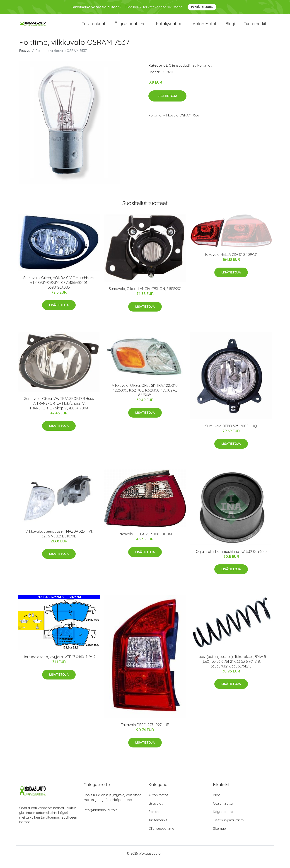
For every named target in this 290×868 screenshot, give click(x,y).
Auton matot (205, 27)
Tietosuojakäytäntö (228, 827)
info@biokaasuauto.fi (101, 817)
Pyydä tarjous (202, 7)
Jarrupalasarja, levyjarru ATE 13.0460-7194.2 (59, 664)
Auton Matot (158, 802)
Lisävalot (156, 810)
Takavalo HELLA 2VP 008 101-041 (145, 541)
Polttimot (204, 72)
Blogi (230, 27)
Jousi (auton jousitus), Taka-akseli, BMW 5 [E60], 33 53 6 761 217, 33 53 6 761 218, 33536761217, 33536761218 (231, 668)
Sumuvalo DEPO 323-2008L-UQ (231, 433)
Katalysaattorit (170, 27)
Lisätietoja (167, 103)
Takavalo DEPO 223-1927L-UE (145, 732)
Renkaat (155, 818)
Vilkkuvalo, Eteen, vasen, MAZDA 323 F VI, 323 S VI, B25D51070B (59, 540)
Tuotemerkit (255, 27)
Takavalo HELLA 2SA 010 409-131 (231, 261)
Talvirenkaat (94, 27)
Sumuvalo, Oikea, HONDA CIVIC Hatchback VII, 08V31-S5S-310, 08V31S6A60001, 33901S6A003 (59, 289)
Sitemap (219, 835)
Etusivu (25, 57)
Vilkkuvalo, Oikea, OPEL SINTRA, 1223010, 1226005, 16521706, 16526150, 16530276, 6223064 (145, 397)
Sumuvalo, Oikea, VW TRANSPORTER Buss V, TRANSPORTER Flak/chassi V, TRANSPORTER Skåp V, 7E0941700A (59, 410)
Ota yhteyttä (223, 810)
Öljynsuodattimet (131, 27)
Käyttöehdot (223, 818)
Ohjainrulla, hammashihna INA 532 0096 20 (231, 558)
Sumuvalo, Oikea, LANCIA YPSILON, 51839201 (145, 295)
